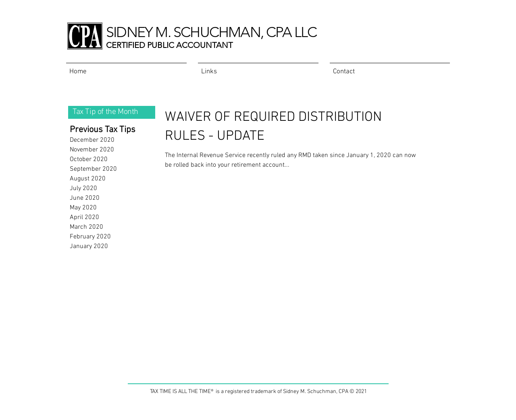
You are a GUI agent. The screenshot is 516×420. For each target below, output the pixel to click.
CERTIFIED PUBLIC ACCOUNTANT (169, 45)
